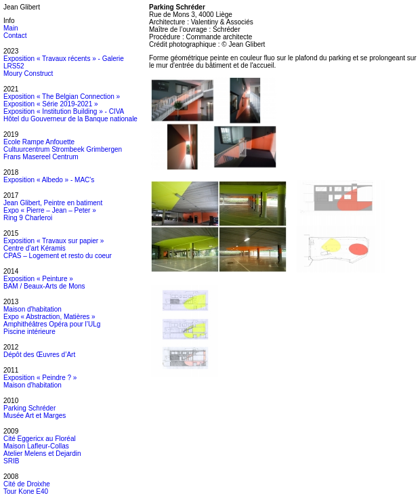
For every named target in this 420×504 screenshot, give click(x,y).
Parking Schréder (29, 408)
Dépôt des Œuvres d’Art (39, 355)
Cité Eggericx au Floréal (40, 439)
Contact (15, 36)
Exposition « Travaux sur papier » (54, 241)
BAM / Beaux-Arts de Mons (44, 286)
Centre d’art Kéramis (35, 248)
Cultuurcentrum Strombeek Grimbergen (63, 149)
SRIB (11, 461)
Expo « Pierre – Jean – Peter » (50, 210)
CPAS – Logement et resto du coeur (58, 256)
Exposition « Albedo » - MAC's (49, 180)
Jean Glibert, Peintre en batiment (53, 203)
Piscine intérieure (29, 332)
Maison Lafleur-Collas (36, 446)
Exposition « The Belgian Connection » (62, 97)
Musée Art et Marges (35, 416)
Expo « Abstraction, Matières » (49, 317)
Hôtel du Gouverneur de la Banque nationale (70, 119)
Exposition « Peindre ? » (40, 378)
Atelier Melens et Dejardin (42, 454)
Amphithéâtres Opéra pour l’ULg (52, 324)
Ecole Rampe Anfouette (39, 142)
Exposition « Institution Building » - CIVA (64, 111)
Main (11, 28)
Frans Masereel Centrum (41, 157)
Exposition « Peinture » (38, 279)
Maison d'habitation (33, 309)
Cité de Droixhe (27, 484)
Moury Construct (28, 73)
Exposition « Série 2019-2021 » (51, 104)
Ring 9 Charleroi (28, 218)
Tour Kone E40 (26, 491)
